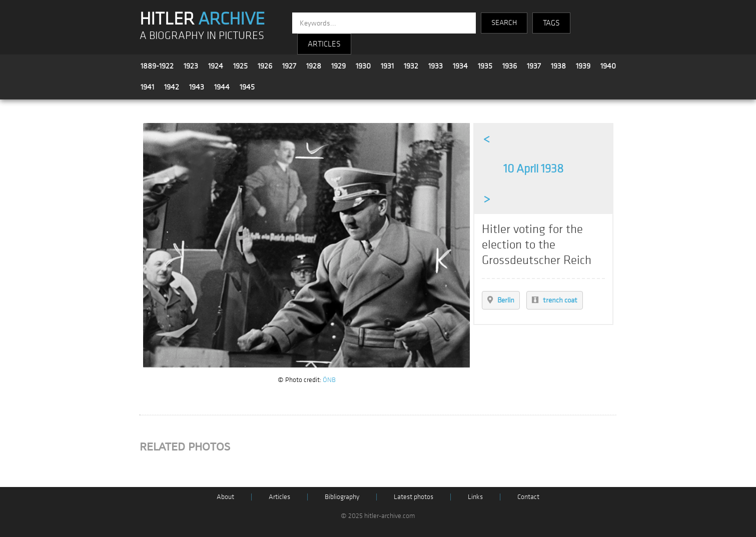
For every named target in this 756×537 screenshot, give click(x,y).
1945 (247, 87)
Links (475, 497)
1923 (191, 66)
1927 (289, 66)
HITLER (202, 19)
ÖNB (329, 380)
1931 (387, 66)
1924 (216, 66)
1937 (534, 66)
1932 (411, 66)
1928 (314, 66)
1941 (147, 87)
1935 (485, 66)
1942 (172, 87)
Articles (279, 497)
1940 (608, 66)
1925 (240, 66)
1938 (558, 66)
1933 (436, 66)
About (225, 497)
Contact (528, 497)
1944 (222, 87)
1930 (363, 66)
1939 (583, 66)
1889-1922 (157, 66)
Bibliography (342, 497)
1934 (460, 66)
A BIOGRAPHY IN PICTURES (202, 36)
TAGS (551, 23)
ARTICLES (324, 44)
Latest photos (414, 497)
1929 (338, 66)
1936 (510, 66)
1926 (265, 66)
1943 (197, 87)
